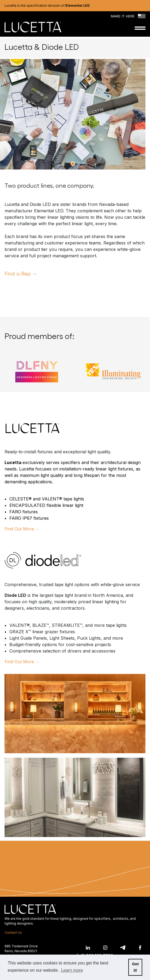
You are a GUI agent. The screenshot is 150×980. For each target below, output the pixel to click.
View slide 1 (73, 164)
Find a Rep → (21, 274)
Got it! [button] (135, 967)
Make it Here (128, 16)
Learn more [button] (72, 970)
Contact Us (13, 932)
